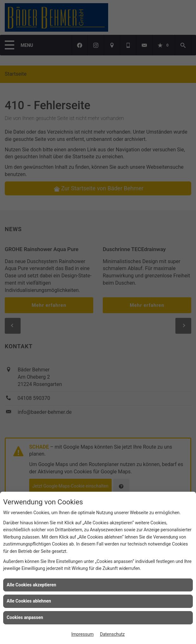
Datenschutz (112, 634)
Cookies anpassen (25, 617)
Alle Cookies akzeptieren (31, 585)
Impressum (82, 634)
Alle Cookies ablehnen (29, 601)
